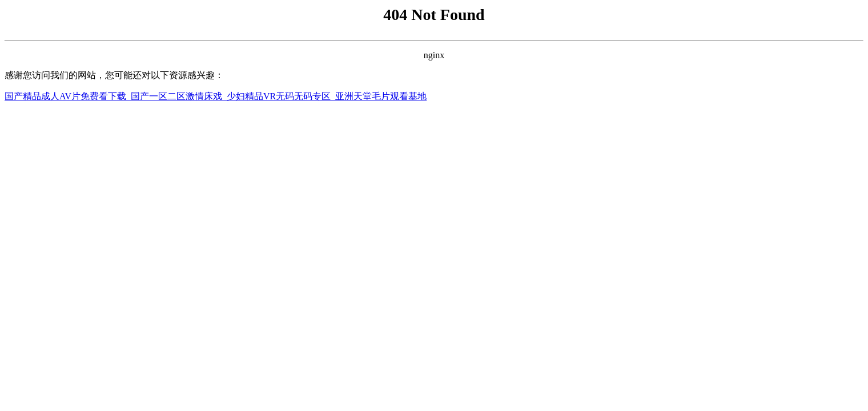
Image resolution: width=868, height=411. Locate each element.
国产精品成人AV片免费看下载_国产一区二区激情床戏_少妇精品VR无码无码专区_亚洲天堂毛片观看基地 (216, 96)
